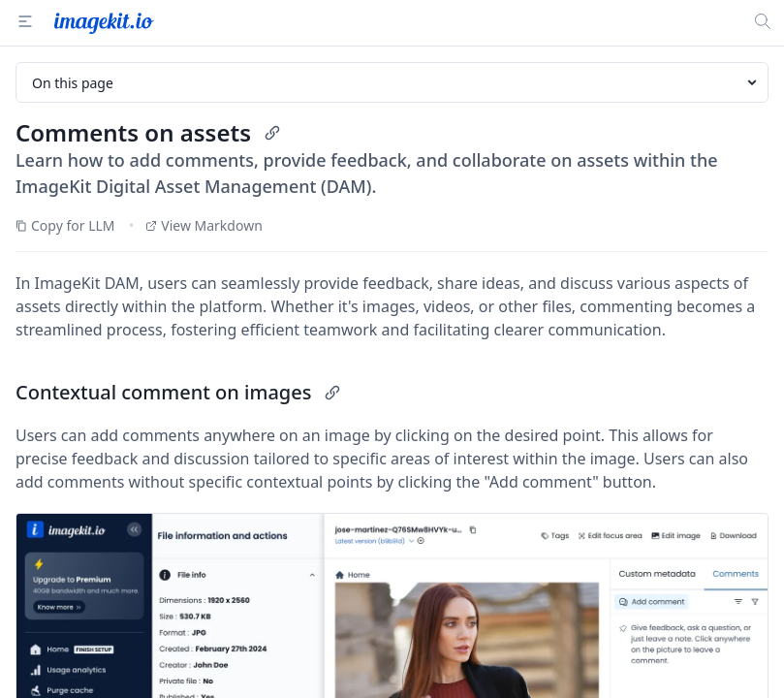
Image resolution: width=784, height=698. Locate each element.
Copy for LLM (65, 225)
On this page (396, 83)
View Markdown (204, 225)
